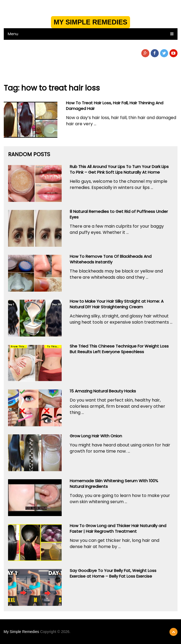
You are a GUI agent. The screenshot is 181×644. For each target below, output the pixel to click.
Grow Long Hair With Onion (96, 436)
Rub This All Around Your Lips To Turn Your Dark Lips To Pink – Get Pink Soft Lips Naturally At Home (119, 169)
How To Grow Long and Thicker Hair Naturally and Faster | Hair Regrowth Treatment (118, 528)
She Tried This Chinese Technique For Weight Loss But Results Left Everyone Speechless (119, 349)
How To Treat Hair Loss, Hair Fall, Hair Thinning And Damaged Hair (115, 106)
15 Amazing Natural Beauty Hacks (103, 391)
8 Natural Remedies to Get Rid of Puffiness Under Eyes (119, 214)
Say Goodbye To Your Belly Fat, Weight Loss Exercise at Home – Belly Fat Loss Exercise (113, 573)
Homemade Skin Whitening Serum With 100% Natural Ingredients (114, 484)
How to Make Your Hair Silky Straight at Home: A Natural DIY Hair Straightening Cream (117, 304)
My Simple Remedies (90, 22)
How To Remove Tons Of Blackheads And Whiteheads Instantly (111, 259)
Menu (13, 34)
